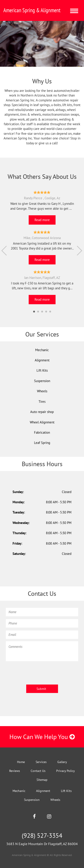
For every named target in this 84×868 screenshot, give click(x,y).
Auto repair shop (42, 412)
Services (41, 762)
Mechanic (42, 350)
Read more (42, 220)
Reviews (15, 771)
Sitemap (42, 780)
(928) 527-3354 (42, 835)
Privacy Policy (66, 771)
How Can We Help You (42, 737)
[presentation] (40, 672)
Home (21, 762)
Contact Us (38, 771)
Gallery (62, 762)
